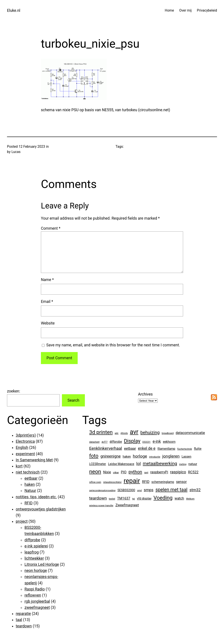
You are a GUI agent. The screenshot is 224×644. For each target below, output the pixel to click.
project (22, 521)
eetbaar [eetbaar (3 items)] (130, 449)
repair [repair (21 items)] (132, 481)
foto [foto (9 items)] (94, 456)
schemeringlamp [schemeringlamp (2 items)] (163, 482)
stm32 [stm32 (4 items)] (195, 490)
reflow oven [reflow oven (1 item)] (95, 482)
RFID (29, 503)
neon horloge (36, 571)
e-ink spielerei (36, 546)
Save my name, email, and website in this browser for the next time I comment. (113, 345)
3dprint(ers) (26, 435)
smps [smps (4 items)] (149, 490)
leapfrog (32, 552)
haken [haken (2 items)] (127, 457)
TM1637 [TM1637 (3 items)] (124, 498)
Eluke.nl (14, 10)
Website (48, 323)
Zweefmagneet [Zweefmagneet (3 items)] (127, 505)
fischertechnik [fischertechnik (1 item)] (185, 449)
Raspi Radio (35, 589)
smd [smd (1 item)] (139, 490)
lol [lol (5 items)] (138, 464)
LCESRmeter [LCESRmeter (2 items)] (98, 464)
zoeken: (14, 391)
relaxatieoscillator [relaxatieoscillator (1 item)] (112, 482)
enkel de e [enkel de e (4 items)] (147, 448)
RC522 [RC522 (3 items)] (193, 472)
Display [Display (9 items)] (132, 441)
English (22, 448)
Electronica (25, 441)
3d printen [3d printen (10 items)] (101, 432)
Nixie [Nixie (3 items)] (107, 472)
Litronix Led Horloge (42, 564)
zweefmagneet (37, 608)
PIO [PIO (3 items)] (124, 472)
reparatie (23, 614)
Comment (51, 228)
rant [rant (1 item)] (146, 473)
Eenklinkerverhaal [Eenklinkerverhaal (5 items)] (106, 448)
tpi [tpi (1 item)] (134, 499)
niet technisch (28, 472)
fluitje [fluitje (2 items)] (198, 449)
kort (19, 466)
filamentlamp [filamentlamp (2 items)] (166, 449)
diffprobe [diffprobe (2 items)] (116, 442)
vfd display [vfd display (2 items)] (144, 498)
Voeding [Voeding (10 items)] (163, 498)
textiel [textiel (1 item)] (112, 499)
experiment (25, 454)
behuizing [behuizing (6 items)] (150, 432)
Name (47, 280)
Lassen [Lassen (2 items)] (186, 457)
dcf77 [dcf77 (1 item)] (104, 442)
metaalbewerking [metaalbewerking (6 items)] (160, 463)
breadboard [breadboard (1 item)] (168, 433)
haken (30, 484)
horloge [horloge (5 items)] (140, 456)
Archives (145, 394)
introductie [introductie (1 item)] (155, 457)
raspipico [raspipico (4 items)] (178, 472)
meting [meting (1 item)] (183, 464)
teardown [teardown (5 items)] (98, 498)
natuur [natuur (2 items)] (193, 464)
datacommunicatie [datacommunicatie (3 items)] (190, 433)
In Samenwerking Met (34, 460)
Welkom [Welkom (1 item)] (190, 499)
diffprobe (32, 540)
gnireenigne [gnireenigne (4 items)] (110, 456)
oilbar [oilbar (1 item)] (116, 473)
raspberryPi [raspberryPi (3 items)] (159, 472)
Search (73, 400)
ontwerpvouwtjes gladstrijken (41, 509)
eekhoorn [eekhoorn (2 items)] (169, 442)
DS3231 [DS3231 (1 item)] (146, 442)
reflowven (33, 595)
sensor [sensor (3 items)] (181, 482)
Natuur (30, 491)
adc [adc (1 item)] (116, 433)
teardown (24, 626)
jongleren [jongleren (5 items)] (171, 456)
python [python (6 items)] (135, 472)
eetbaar (31, 478)
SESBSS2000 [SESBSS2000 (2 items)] (126, 490)
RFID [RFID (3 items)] (146, 482)
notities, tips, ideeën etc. (36, 497)
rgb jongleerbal (37, 601)
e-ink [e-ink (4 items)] (157, 441)
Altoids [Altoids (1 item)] (124, 433)
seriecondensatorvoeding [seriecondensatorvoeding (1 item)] (102, 490)
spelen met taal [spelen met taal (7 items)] (171, 490)
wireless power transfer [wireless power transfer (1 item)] (101, 506)
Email (47, 302)
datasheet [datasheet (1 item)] (94, 442)
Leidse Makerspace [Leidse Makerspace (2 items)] (121, 464)
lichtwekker (34, 558)
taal (19, 620)
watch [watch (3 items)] (179, 498)
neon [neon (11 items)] (95, 471)
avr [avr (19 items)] (134, 432)
